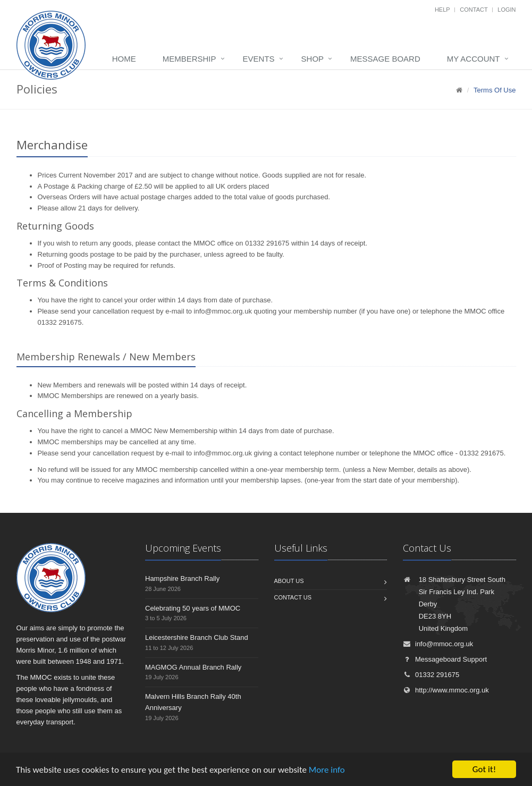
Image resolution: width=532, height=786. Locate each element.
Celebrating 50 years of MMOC (193, 608)
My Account (474, 59)
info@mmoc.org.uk (223, 311)
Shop (313, 59)
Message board (385, 59)
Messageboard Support (445, 659)
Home (124, 59)
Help (442, 10)
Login (506, 10)
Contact (474, 10)
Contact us (293, 597)
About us (289, 581)
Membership (189, 59)
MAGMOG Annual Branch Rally (193, 667)
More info (327, 770)
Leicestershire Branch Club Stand (197, 637)
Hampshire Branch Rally (182, 578)
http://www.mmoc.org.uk (446, 690)
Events (259, 59)
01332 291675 (431, 675)
